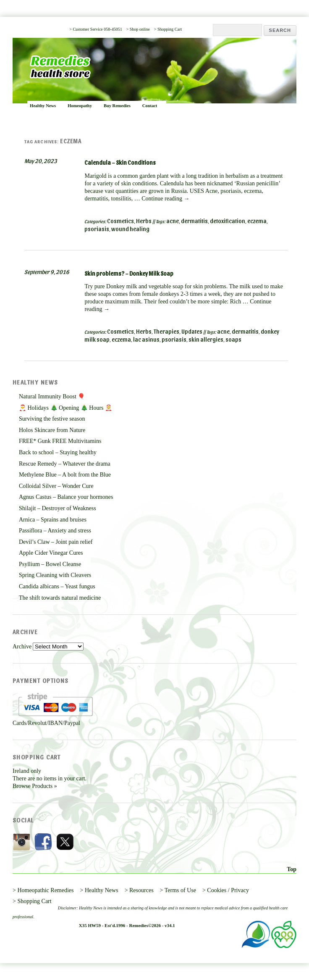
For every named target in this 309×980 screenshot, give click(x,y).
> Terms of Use (178, 890)
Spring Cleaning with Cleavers (55, 575)
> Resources (139, 890)
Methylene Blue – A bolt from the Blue (65, 475)
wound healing (130, 229)
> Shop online (138, 29)
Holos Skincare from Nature (52, 430)
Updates (192, 331)
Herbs (144, 221)
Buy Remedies (117, 106)
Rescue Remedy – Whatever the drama (65, 464)
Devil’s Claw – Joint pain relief (56, 542)
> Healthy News (99, 890)
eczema (257, 221)
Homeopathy (80, 106)
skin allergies (206, 339)
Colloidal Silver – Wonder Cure (56, 486)
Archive (22, 647)
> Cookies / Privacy (226, 890)
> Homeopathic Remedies (43, 890)
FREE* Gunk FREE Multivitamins (60, 441)
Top (292, 869)
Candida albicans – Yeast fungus (57, 586)
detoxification (228, 221)
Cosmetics (120, 221)
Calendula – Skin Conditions (120, 162)
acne (173, 221)
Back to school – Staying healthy (58, 452)
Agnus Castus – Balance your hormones (66, 497)
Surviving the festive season (52, 419)
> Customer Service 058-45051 (96, 29)
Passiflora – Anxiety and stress (55, 531)
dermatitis (194, 221)
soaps (233, 339)
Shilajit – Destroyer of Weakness (58, 508)
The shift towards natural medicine (60, 598)
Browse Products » (35, 786)
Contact (150, 106)
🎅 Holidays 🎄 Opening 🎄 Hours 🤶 (65, 408)
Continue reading (165, 199)
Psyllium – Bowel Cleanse (50, 564)
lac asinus (146, 339)
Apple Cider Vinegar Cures (51, 553)
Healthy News (43, 106)
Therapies (166, 331)
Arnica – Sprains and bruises (53, 520)
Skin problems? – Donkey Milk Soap (129, 273)
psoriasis (97, 229)
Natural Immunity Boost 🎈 (52, 396)
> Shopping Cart (168, 29)
